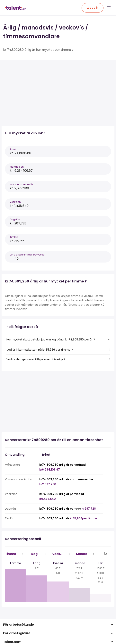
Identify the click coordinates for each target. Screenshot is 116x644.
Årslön (14, 149)
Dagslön (15, 219)
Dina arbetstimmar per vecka (27, 255)
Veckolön (15, 202)
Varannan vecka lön (22, 184)
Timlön (14, 237)
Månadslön (17, 167)
